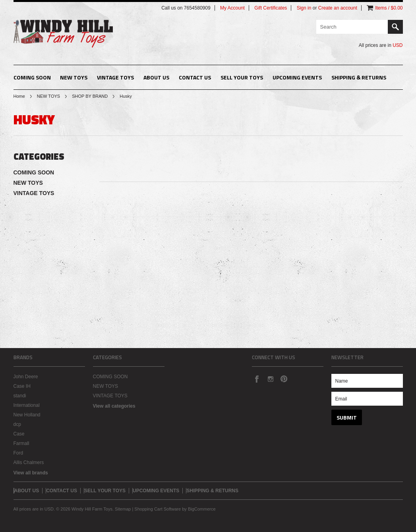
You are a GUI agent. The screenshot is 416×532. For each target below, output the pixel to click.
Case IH (22, 386)
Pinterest (284, 379)
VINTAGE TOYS (115, 77)
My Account (232, 8)
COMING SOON (32, 77)
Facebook (257, 379)
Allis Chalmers (29, 462)
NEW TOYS (74, 77)
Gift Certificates (271, 8)
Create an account (338, 8)
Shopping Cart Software (158, 509)
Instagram (270, 379)
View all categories (114, 406)
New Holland (27, 415)
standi (20, 396)
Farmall (21, 443)
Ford (18, 453)
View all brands (31, 473)
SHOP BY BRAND (90, 96)
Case (19, 434)
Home (19, 96)
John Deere (26, 377)
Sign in (304, 8)
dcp (17, 424)
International (27, 405)
